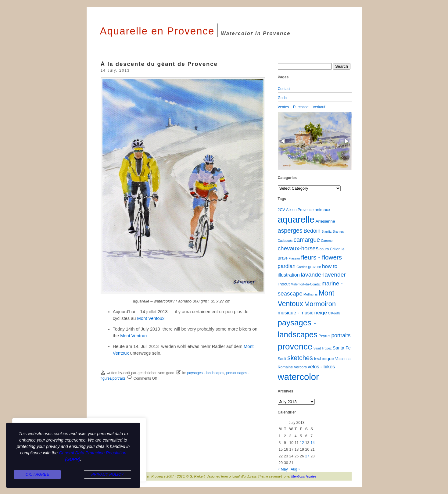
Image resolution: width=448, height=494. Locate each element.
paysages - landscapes (206, 373)
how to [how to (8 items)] (330, 266)
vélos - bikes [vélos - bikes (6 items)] (321, 367)
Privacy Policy (107, 474)
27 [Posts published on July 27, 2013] (307, 456)
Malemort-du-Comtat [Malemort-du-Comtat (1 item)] (306, 284)
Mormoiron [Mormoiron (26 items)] (320, 304)
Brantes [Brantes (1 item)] (338, 231)
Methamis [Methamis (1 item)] (310, 294)
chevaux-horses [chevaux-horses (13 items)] (298, 248)
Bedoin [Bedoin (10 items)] (312, 231)
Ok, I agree (38, 474)
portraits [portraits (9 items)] (341, 335)
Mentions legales (304, 476)
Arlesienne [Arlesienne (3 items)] (325, 221)
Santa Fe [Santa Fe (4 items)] (342, 348)
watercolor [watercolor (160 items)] (298, 377)
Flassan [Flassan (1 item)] (294, 258)
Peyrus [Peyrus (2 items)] (324, 336)
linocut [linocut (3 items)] (284, 284)
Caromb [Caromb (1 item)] (327, 241)
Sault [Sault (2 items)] (282, 359)
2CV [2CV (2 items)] (281, 210)
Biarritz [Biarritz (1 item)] (326, 231)
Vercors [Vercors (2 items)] (300, 367)
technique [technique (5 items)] (324, 358)
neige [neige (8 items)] (321, 313)
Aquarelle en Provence (157, 31)
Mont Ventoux (151, 318)
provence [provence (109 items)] (295, 347)
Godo (282, 98)
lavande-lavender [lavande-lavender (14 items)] (323, 275)
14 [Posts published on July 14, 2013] (312, 443)
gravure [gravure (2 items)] (315, 267)
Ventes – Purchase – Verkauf (302, 107)
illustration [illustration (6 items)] (289, 275)
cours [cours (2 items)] (324, 249)
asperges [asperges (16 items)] (290, 231)
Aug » (296, 469)
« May (283, 469)
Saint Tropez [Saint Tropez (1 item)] (323, 348)
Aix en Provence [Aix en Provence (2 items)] (300, 210)
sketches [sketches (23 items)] (300, 358)
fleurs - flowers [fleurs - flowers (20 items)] (321, 257)
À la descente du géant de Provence (159, 64)
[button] (283, 141)
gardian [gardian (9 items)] (287, 266)
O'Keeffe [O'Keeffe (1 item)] (334, 313)
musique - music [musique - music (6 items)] (296, 313)
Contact (284, 89)
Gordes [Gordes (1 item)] (302, 267)
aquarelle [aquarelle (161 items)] (296, 219)
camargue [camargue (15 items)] (307, 240)
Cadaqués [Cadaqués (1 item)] (285, 241)
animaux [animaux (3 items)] (323, 210)
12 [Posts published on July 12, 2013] (302, 443)
